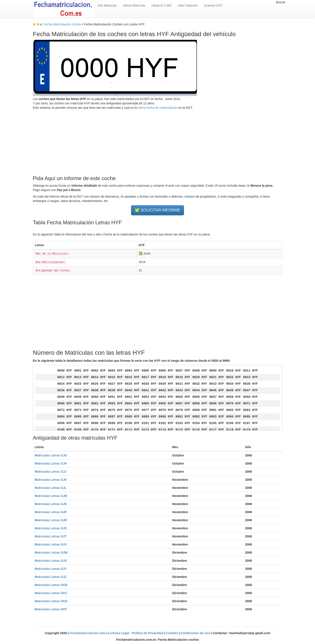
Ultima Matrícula (134, 5)
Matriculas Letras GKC (51, 593)
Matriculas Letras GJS (51, 528)
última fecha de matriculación (157, 108)
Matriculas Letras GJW (51, 553)
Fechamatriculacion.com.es (90, 633)
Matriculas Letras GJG (51, 455)
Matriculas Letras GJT (51, 536)
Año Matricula (107, 5)
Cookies (172, 633)
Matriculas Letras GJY (51, 569)
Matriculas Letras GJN (51, 504)
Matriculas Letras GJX (51, 561)
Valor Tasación (188, 5)
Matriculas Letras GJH (51, 463)
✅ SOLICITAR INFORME (158, 210)
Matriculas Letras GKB (51, 585)
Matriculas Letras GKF (51, 609)
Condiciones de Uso (196, 633)
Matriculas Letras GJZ (51, 577)
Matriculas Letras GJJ (51, 472)
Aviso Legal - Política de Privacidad (138, 633)
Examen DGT (214, 5)
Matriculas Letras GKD (51, 601)
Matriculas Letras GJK (51, 480)
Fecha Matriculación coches (63, 24)
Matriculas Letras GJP (51, 512)
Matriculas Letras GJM (51, 496)
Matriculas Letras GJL (51, 488)
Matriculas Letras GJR (51, 520)
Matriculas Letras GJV (51, 544)
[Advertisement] (157, 140)
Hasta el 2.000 (161, 5)
